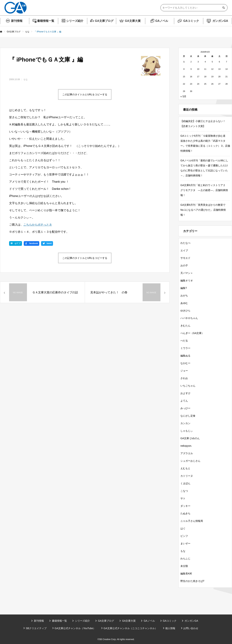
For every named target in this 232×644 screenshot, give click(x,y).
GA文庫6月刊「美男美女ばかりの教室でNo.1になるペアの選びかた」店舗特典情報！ (203, 210)
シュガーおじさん (190, 461)
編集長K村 (186, 574)
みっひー (185, 408)
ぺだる (184, 341)
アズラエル (187, 453)
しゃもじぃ (187, 431)
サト (183, 498)
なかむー (185, 363)
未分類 (184, 566)
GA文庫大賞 (133, 21)
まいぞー (185, 543)
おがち (184, 296)
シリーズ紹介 (75, 21)
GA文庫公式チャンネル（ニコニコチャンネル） (130, 628)
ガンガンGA (220, 21)
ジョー (184, 371)
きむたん (185, 326)
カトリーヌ (187, 476)
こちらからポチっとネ (38, 225)
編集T (184, 288)
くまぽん (185, 483)
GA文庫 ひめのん (190, 438)
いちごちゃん (188, 386)
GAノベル (162, 21)
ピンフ (184, 536)
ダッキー (185, 506)
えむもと (185, 468)
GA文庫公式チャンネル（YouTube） (75, 628)
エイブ (184, 250)
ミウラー (185, 348)
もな (26, 79)
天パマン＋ (187, 273)
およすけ (185, 393)
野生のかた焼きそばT (192, 581)
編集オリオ (187, 280)
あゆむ (184, 303)
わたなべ (185, 243)
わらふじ (185, 558)
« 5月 (183, 96)
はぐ (183, 528)
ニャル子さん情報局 (192, 521)
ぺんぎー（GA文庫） (192, 333)
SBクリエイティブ (36, 628)
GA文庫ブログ (104, 21)
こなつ (184, 491)
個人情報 (170, 628)
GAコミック (191, 21)
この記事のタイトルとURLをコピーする (85, 94)
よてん (184, 401)
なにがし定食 (188, 416)
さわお (184, 378)
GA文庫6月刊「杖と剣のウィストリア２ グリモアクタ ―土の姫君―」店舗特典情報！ (204, 190)
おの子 (184, 265)
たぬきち (185, 513)
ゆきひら (185, 311)
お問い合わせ (191, 628)
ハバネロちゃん (189, 318)
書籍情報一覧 (46, 21)
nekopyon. (186, 446)
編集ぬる (185, 356)
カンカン (185, 423)
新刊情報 (17, 21)
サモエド (185, 258)
